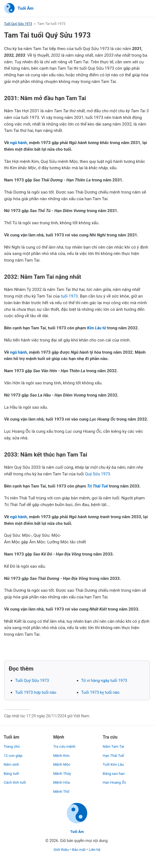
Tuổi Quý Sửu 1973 (19, 24)
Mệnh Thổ (62, 790)
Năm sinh (12, 763)
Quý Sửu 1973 (98, 474)
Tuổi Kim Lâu (114, 763)
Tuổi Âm (77, 832)
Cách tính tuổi (15, 781)
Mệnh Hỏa (62, 781)
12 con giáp (14, 754)
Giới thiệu (61, 850)
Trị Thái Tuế (98, 486)
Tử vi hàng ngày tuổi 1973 (106, 681)
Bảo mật (79, 850)
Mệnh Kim (62, 754)
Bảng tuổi (12, 772)
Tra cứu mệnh (65, 745)
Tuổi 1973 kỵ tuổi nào (101, 693)
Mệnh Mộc (62, 763)
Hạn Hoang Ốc (115, 781)
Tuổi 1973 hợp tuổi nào (37, 693)
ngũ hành (19, 143)
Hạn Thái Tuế (114, 754)
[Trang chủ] (19, 9)
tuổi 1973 (70, 296)
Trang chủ (12, 745)
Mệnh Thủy (62, 772)
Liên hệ (95, 850)
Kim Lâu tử (97, 328)
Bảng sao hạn (114, 772)
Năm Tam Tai (114, 745)
